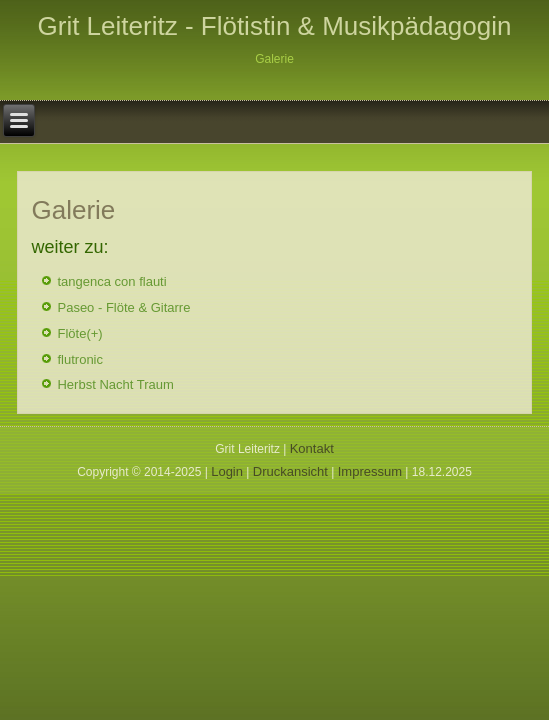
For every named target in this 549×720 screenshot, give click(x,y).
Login (227, 471)
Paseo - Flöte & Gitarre (123, 307)
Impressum (370, 471)
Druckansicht (290, 471)
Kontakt (312, 448)
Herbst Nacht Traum (115, 384)
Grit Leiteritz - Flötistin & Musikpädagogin (275, 26)
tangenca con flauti (111, 281)
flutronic (80, 359)
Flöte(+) (79, 333)
